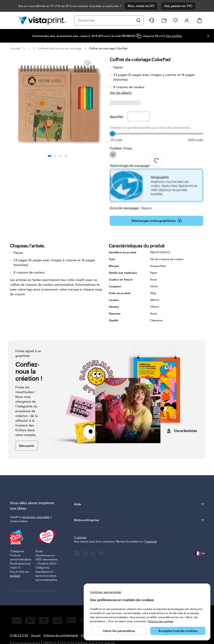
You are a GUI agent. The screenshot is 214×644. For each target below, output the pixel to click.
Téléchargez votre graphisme (156, 221)
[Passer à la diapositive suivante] (208, 36)
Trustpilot (80, 537)
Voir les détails (121, 93)
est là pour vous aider (36, 517)
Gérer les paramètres (119, 631)
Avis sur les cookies (161, 621)
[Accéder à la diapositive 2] (55, 156)
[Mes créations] (164, 21)
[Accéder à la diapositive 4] (66, 156)
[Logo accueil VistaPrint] (42, 20)
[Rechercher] (138, 20)
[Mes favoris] (176, 20)
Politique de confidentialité (61, 635)
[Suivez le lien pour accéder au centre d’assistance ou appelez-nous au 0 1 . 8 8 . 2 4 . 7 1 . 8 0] (152, 20)
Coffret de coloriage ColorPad (108, 48)
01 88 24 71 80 (19, 635)
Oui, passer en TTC (178, 6)
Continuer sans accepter (106, 592)
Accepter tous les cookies (178, 631)
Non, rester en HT (141, 6)
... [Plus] (29, 48)
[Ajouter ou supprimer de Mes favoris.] (88, 63)
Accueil (16, 48)
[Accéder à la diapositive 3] (60, 156)
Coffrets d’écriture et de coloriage (59, 48)
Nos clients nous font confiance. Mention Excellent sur (115, 541)
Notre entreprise (139, 520)
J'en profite (174, 36)
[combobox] (106, 20)
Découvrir (27, 446)
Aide (139, 504)
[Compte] (187, 20)
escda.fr (15, 576)
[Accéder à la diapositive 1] (50, 156)
